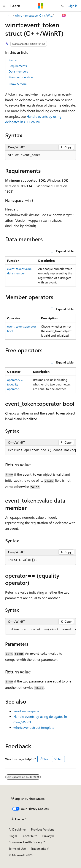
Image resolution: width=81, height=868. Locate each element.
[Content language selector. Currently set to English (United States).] (28, 799)
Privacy (47, 836)
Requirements (18, 66)
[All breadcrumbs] (9, 15)
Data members (18, 71)
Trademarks (38, 849)
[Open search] (62, 6)
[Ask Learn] (64, 15)
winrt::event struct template (34, 727)
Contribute (30, 836)
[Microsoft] (41, 6)
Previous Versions (43, 829)
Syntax (13, 60)
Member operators (21, 77)
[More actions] (72, 15)
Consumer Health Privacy (25, 842)
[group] (40, 450)
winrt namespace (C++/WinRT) (33, 15)
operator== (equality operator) (15, 384)
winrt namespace (26, 711)
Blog (12, 836)
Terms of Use (17, 849)
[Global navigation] (4, 6)
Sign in (73, 6)
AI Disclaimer (17, 829)
